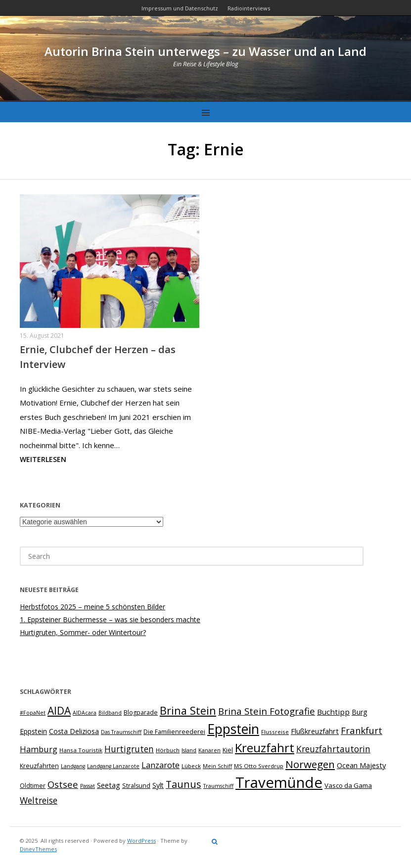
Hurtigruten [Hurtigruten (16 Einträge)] (129, 749)
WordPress (141, 841)
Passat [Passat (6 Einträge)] (88, 786)
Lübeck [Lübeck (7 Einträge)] (191, 766)
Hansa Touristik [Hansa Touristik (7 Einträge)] (81, 750)
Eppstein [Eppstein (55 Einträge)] (233, 729)
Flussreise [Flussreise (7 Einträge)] (275, 732)
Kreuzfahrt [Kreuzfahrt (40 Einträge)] (265, 748)
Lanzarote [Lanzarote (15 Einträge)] (160, 765)
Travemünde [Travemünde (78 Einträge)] (279, 782)
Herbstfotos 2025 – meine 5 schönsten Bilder (92, 607)
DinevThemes (38, 849)
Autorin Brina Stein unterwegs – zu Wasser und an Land (205, 51)
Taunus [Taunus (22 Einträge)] (183, 784)
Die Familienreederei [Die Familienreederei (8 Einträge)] (174, 732)
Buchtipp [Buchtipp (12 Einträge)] (333, 712)
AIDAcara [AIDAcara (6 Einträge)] (85, 713)
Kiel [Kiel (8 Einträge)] (228, 750)
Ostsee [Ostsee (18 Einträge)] (63, 784)
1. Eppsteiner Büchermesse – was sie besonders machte (110, 619)
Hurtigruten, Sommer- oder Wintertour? (83, 632)
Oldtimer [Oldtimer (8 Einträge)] (33, 786)
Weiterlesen (43, 459)
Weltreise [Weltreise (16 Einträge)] (39, 800)
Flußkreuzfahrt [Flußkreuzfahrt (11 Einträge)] (315, 731)
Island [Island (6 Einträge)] (189, 750)
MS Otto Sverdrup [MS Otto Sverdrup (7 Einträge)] (259, 766)
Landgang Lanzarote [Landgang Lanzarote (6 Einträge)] (113, 766)
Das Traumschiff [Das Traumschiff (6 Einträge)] (121, 732)
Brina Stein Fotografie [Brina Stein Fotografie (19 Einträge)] (267, 711)
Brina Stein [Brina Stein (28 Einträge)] (188, 710)
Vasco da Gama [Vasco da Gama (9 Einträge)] (348, 785)
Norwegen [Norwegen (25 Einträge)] (310, 764)
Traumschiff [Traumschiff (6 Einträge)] (218, 786)
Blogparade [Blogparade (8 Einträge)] (141, 712)
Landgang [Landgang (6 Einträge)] (73, 766)
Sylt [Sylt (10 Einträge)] (158, 785)
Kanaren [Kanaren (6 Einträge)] (209, 750)
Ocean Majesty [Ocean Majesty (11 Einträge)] (361, 765)
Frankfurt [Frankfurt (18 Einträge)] (362, 730)
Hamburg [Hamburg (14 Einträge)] (39, 749)
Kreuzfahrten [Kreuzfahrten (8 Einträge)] (39, 766)
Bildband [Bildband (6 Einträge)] (110, 713)
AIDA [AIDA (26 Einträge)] (59, 711)
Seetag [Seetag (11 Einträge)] (109, 785)
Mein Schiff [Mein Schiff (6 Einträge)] (217, 766)
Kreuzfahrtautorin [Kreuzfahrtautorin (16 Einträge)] (333, 749)
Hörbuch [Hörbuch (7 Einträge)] (168, 750)
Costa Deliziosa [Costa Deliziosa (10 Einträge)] (74, 731)
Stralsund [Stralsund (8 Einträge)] (136, 786)
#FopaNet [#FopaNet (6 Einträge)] (33, 713)
